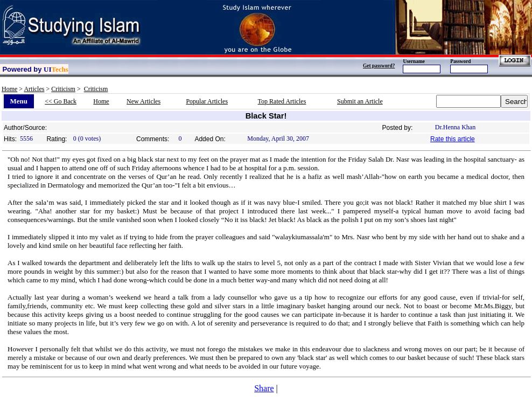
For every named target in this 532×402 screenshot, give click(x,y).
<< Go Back (61, 101)
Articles (34, 89)
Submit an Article (360, 101)
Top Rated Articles (282, 101)
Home (9, 89)
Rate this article (453, 139)
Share (264, 388)
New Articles (143, 101)
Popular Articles (207, 101)
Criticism (63, 89)
